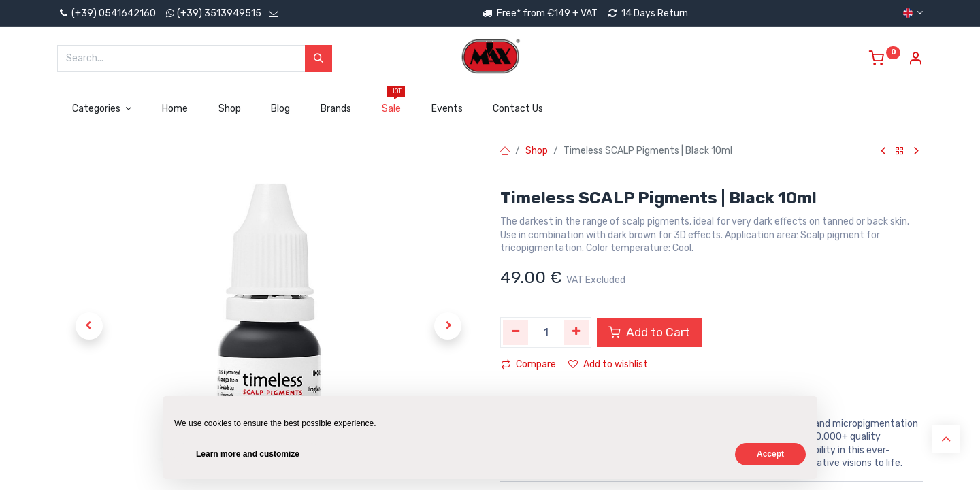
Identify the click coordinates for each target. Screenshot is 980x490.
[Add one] (577, 332)
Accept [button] (770, 454)
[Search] (318, 59)
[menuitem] (175, 109)
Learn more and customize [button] (248, 454)
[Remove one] (516, 332)
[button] (89, 326)
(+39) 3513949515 (219, 13)
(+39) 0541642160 (107, 13)
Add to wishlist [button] (608, 364)
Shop (537, 151)
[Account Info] (915, 60)
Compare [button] (528, 364)
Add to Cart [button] (649, 332)
